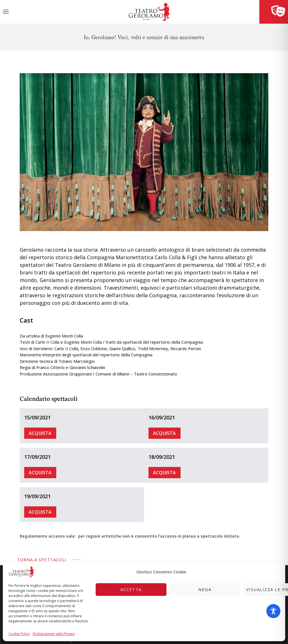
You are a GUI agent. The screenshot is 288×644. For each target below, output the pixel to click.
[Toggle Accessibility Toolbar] (273, 611)
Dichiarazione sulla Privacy (54, 634)
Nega (205, 589)
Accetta (131, 589)
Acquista (40, 433)
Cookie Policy (19, 634)
